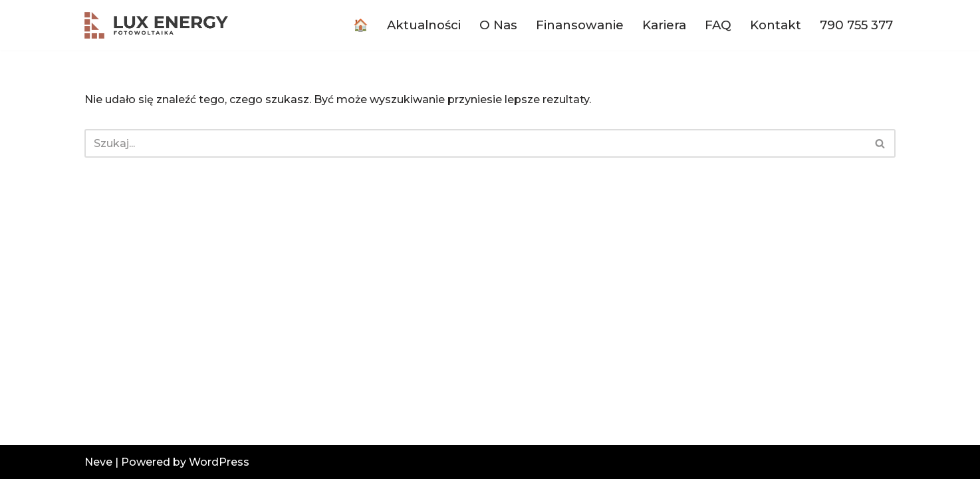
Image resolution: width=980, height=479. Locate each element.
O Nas (498, 25)
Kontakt (776, 25)
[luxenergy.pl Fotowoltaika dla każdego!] (156, 25)
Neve (98, 462)
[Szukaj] (475, 143)
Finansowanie (580, 25)
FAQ (718, 25)
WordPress (219, 462)
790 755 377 (856, 25)
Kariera (664, 25)
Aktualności (424, 25)
